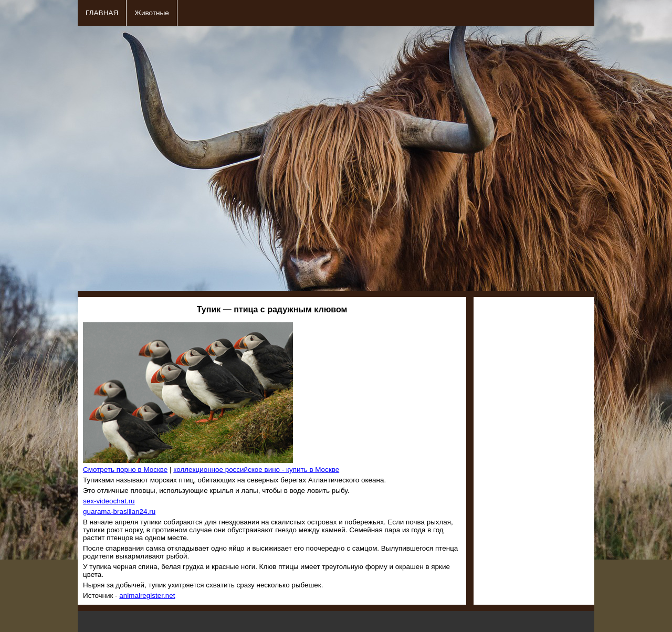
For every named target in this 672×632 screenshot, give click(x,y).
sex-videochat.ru (109, 501)
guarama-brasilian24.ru (119, 512)
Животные (152, 13)
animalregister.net (147, 596)
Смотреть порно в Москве (125, 470)
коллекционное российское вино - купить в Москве (256, 470)
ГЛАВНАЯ (102, 13)
